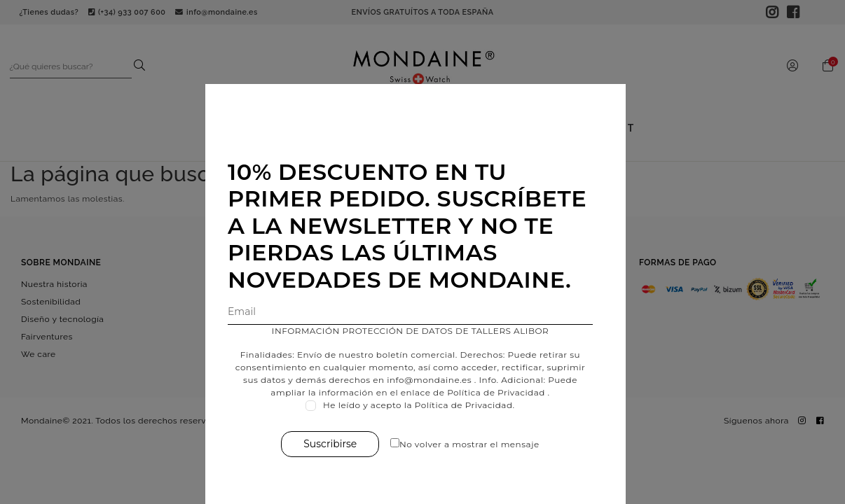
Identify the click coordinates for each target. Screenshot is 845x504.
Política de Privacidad (503, 392)
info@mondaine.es (436, 380)
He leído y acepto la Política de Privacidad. (426, 405)
